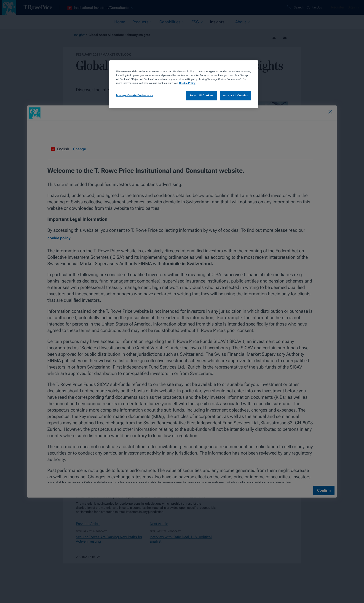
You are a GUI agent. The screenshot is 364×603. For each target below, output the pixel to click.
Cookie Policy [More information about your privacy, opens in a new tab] (187, 83)
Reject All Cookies (201, 95)
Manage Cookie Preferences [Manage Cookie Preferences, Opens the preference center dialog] (134, 95)
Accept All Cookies (236, 95)
